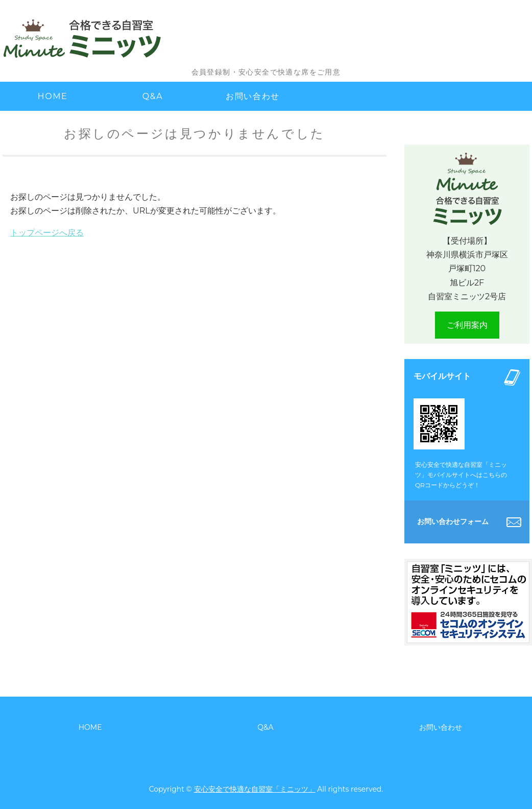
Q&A (153, 96)
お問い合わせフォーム (453, 521)
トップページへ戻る (47, 233)
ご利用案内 (467, 325)
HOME (53, 96)
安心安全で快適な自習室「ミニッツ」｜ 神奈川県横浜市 (105, 38)
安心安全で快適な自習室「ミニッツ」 (255, 789)
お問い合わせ (253, 96)
